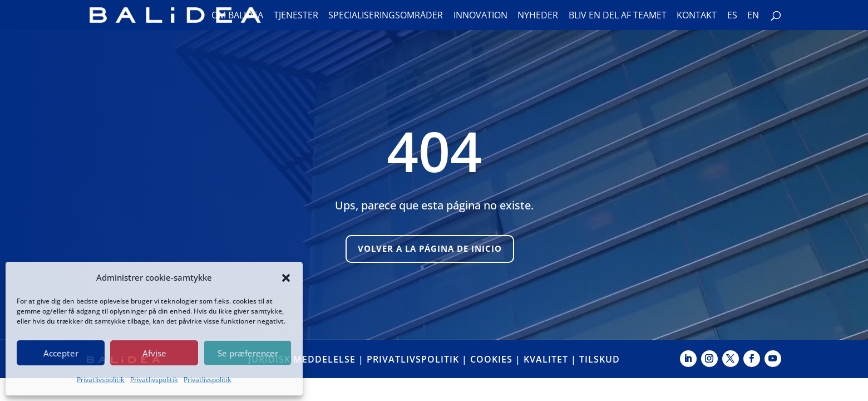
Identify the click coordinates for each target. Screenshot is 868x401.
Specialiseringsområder (386, 16)
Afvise (154, 353)
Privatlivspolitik (101, 380)
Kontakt (697, 16)
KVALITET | (551, 359)
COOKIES (491, 359)
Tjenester (296, 16)
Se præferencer (248, 353)
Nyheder (538, 16)
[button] (286, 278)
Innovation (480, 16)
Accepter (61, 353)
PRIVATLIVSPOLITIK (413, 359)
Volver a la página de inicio (430, 248)
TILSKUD (600, 359)
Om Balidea (237, 16)
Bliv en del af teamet (618, 16)
